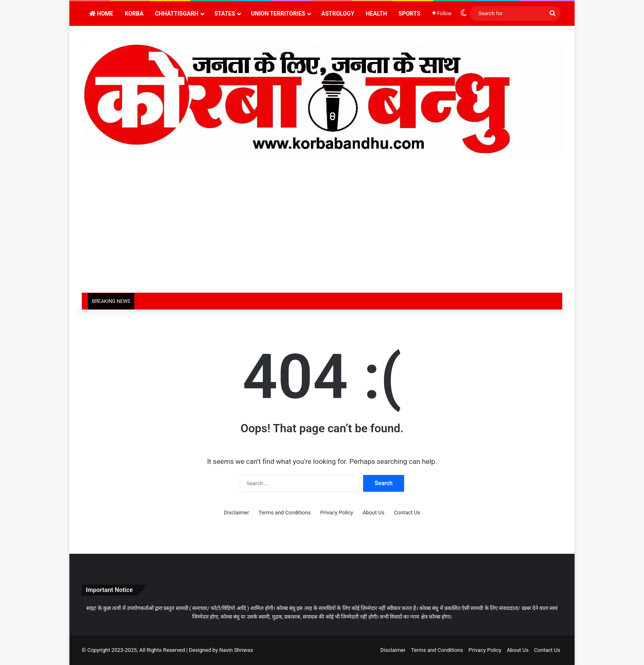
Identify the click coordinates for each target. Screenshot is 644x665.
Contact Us (407, 513)
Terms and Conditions (285, 513)
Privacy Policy (337, 513)
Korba (134, 14)
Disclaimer (236, 513)
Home (101, 14)
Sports (409, 14)
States (225, 14)
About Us (374, 513)
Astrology (338, 14)
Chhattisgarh (177, 14)
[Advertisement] (322, 231)
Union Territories (278, 14)
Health (377, 14)
